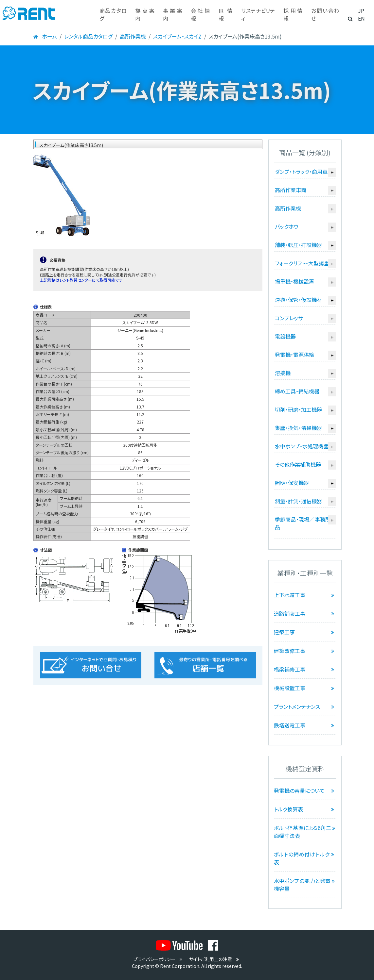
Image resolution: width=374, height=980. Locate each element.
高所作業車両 (291, 190)
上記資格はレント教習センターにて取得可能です (81, 280)
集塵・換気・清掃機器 (298, 428)
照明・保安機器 (292, 483)
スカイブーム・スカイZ (177, 36)
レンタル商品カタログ (88, 36)
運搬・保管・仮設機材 (298, 300)
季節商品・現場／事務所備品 (305, 523)
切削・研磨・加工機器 (298, 409)
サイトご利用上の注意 (215, 959)
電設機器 (285, 336)
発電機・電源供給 (294, 355)
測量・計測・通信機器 (298, 501)
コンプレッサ (289, 318)
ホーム (45, 36)
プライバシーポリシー (159, 959)
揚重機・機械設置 (294, 281)
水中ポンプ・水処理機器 (302, 446)
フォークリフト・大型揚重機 (305, 263)
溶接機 (283, 373)
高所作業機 (133, 36)
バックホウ (287, 226)
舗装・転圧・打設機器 (298, 245)
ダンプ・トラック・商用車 (301, 172)
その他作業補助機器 (298, 464)
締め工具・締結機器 (297, 391)
